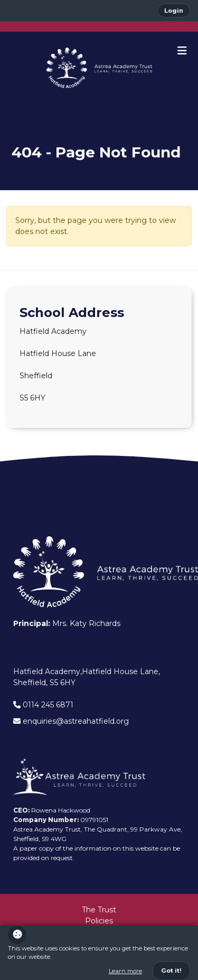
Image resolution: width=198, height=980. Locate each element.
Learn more (125, 971)
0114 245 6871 (43, 705)
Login (174, 11)
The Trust (99, 910)
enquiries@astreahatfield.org (71, 721)
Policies (99, 921)
